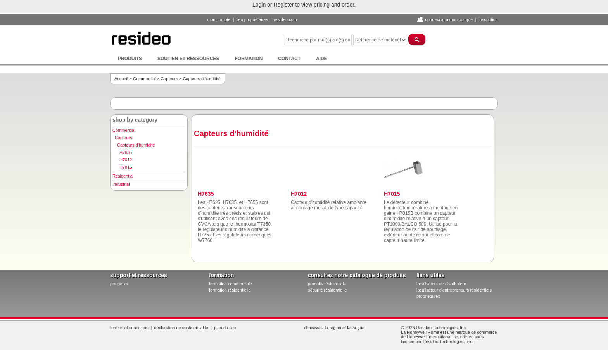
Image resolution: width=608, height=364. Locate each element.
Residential (123, 176)
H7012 (126, 160)
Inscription (488, 19)
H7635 (126, 152)
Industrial (121, 184)
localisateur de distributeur (441, 284)
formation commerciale (231, 284)
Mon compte (219, 19)
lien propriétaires (252, 19)
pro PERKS (119, 284)
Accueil (121, 79)
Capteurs (169, 79)
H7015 (126, 167)
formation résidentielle (230, 290)
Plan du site (225, 328)
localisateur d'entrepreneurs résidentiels (454, 290)
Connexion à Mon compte (449, 19)
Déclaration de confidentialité (181, 328)
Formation (249, 59)
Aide (322, 59)
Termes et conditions (129, 328)
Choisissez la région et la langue (334, 328)
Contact (289, 59)
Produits (130, 59)
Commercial (144, 79)
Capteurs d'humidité (136, 145)
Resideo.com (285, 19)
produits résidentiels (327, 284)
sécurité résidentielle (327, 290)
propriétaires (428, 296)
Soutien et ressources (188, 59)
